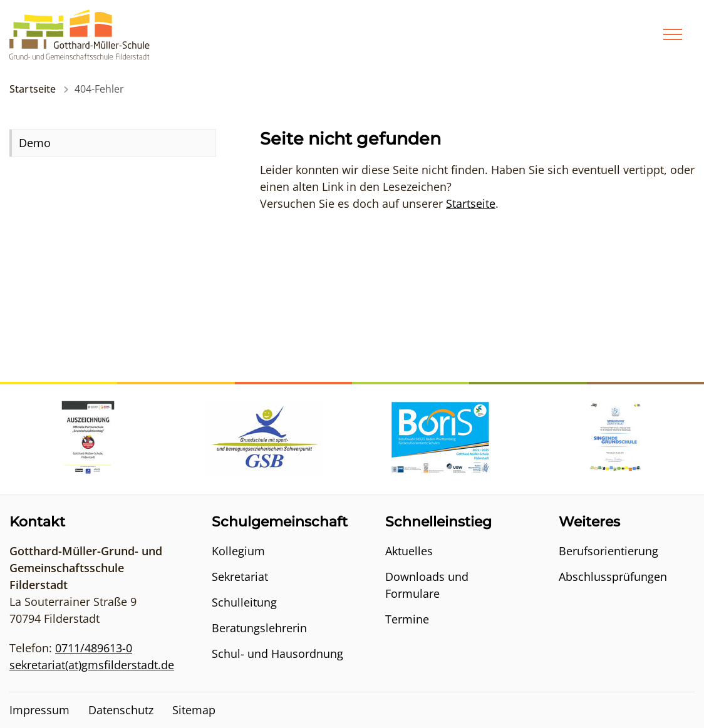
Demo (35, 143)
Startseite (33, 89)
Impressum (39, 710)
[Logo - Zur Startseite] (80, 33)
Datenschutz (121, 710)
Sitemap (194, 710)
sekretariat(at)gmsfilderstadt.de (92, 665)
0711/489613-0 (94, 648)
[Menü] (673, 34)
